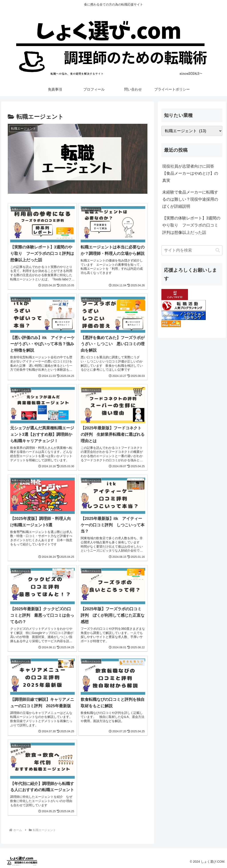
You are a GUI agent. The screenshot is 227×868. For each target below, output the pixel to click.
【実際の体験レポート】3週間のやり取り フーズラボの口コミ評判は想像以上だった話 (191, 225)
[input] (192, 250)
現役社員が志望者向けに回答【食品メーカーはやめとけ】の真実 (190, 173)
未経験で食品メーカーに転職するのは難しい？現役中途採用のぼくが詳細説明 (190, 199)
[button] (218, 250)
